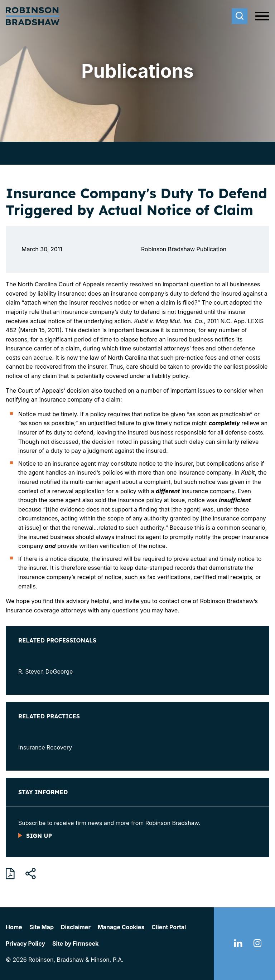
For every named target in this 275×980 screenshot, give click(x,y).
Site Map (42, 927)
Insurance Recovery (45, 747)
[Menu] (262, 16)
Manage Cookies (121, 927)
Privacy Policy (25, 943)
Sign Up (39, 836)
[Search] (240, 16)
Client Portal (169, 927)
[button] (31, 874)
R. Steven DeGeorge (45, 671)
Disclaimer (76, 927)
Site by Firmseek (75, 943)
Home (14, 927)
